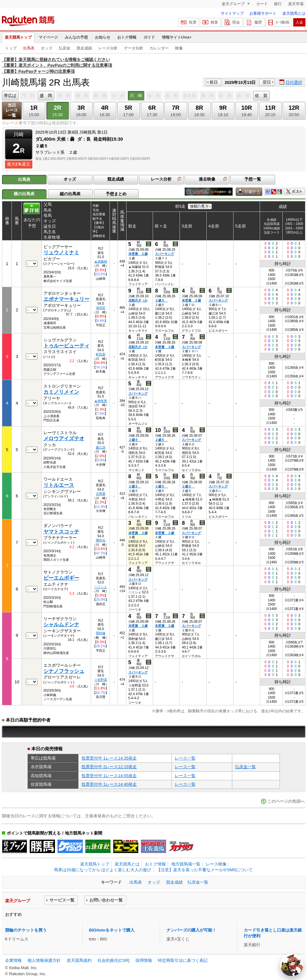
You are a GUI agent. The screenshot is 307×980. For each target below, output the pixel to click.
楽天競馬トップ (18, 37)
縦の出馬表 (70, 194)
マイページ (48, 37)
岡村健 (101, 633)
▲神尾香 (101, 401)
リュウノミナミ (61, 252)
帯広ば (10, 96)
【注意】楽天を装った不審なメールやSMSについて (205, 870)
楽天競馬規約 (79, 960)
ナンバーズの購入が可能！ (191, 930)
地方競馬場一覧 (186, 864)
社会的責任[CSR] (113, 960)
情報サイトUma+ (177, 37)
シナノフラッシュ (64, 671)
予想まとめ (116, 194)
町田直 (101, 354)
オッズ (47, 48)
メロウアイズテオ (64, 438)
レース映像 (216, 864)
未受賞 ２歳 (138, 254)
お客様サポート (263, 13)
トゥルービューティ (66, 346)
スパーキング (165, 254)
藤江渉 (101, 447)
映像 (179, 48)
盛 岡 (46, 96)
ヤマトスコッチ (61, 532)
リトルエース (59, 485)
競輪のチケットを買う (26, 930)
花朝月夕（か (138, 300)
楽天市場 (296, 4)
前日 (214, 82)
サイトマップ (232, 13)
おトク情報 (127, 37)
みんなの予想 (76, 37)
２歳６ (135, 440)
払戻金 (65, 48)
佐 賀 (261, 96)
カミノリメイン (61, 392)
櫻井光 (101, 540)
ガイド (149, 37)
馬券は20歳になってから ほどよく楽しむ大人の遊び (103, 870)
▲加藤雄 (101, 261)
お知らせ (103, 37)
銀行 (278, 4)
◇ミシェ (101, 587)
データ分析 (134, 48)
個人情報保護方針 (44, 960)
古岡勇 (101, 494)
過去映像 (207, 179)
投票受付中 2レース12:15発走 (109, 767)
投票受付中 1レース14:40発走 (109, 784)
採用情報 (144, 960)
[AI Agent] (292, 965)
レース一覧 (185, 758)
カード (262, 4)
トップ (11, 48)
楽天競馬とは (294, 13)
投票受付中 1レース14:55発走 (109, 776)
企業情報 (13, 960)
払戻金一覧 (246, 767)
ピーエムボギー (61, 578)
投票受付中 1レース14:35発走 (109, 758)
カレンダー (159, 48)
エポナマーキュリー (66, 299)
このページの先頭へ (286, 801)
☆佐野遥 (101, 680)
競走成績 (84, 48)
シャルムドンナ (61, 624)
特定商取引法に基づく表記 (183, 960)
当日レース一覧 (12, 110)
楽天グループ (234, 4)
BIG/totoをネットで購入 (112, 930)
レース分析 (108, 48)
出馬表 (29, 48)
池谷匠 (101, 308)
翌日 (267, 82)
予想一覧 (253, 179)
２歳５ (161, 300)
